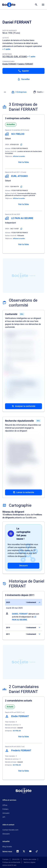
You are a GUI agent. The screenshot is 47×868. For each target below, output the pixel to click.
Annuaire (6, 813)
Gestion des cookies (30, 859)
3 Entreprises (19, 92)
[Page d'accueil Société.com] (9, 5)
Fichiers (5, 809)
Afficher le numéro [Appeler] (19, 156)
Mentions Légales (30, 862)
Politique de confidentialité (11, 862)
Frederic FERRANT (25, 64)
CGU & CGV (16, 859)
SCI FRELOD (8, 57)
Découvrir (24, 566)
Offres (5, 805)
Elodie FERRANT (9, 64)
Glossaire (6, 834)
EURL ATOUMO (20, 57)
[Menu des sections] (5, 92)
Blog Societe (7, 847)
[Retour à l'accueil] (23, 791)
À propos (5, 859)
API (4, 817)
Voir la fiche (23, 162)
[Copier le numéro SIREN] (21, 145)
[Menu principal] (43, 5)
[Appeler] (23, 71)
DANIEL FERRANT (20, 614)
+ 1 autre (6, 49)
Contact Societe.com (10, 830)
